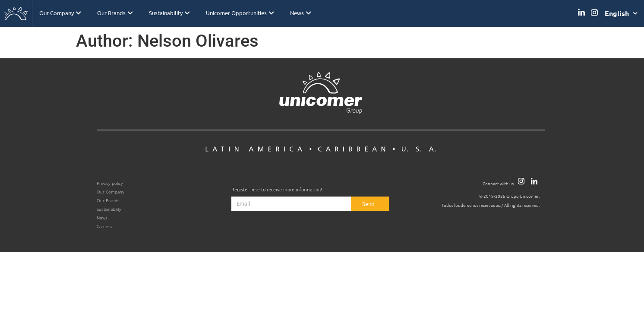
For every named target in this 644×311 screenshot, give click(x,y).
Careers (104, 226)
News (299, 13)
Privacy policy (110, 183)
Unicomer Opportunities (238, 13)
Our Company (60, 13)
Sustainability (168, 13)
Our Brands (114, 13)
